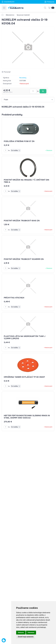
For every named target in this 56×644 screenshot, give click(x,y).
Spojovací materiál (23, 15)
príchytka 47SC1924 (14, 298)
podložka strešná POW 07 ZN (19, 141)
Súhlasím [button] (21, 633)
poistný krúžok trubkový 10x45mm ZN (24, 259)
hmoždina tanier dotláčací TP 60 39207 (24, 377)
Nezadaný (23, 78)
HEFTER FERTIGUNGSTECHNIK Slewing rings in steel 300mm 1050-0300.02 (27, 417)
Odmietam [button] (31, 633)
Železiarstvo (10, 15)
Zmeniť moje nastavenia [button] (26, 637)
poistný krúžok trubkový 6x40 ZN (22, 221)
